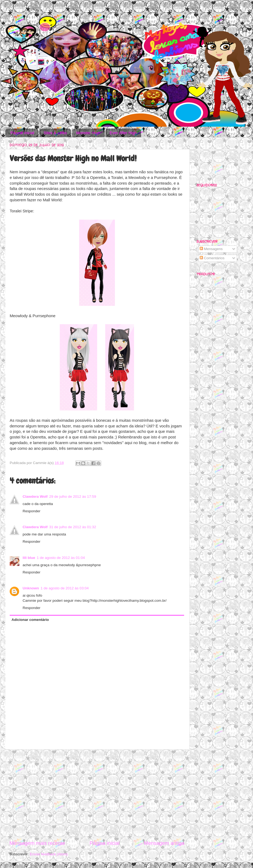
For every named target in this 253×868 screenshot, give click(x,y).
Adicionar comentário (30, 620)
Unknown (31, 588)
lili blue (29, 558)
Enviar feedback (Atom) (49, 854)
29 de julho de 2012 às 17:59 (73, 497)
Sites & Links (55, 133)
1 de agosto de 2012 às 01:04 (61, 558)
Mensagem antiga (164, 843)
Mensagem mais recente (37, 843)
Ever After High (123, 133)
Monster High (88, 133)
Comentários (212, 258)
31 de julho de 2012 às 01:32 (73, 527)
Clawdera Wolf (35, 497)
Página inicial (22, 133)
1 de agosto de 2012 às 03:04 (65, 588)
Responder (31, 511)
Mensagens (211, 249)
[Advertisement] (97, 795)
